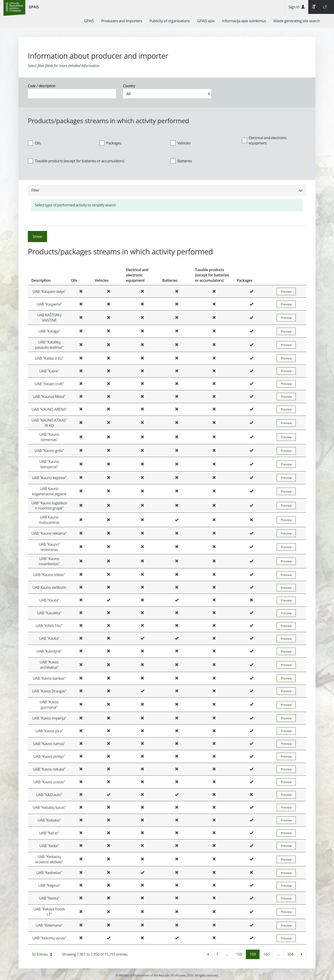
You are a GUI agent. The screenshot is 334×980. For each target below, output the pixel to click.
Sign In (297, 7)
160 (266, 954)
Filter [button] (167, 190)
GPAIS (34, 7)
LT (325, 7)
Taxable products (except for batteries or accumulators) (76, 161)
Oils (34, 143)
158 (239, 954)
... (227, 954)
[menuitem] (89, 21)
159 (253, 954)
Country (129, 86)
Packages (110, 143)
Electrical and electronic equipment (264, 140)
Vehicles (181, 143)
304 (290, 954)
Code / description (42, 86)
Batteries (181, 161)
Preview (286, 291)
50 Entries (42, 954)
